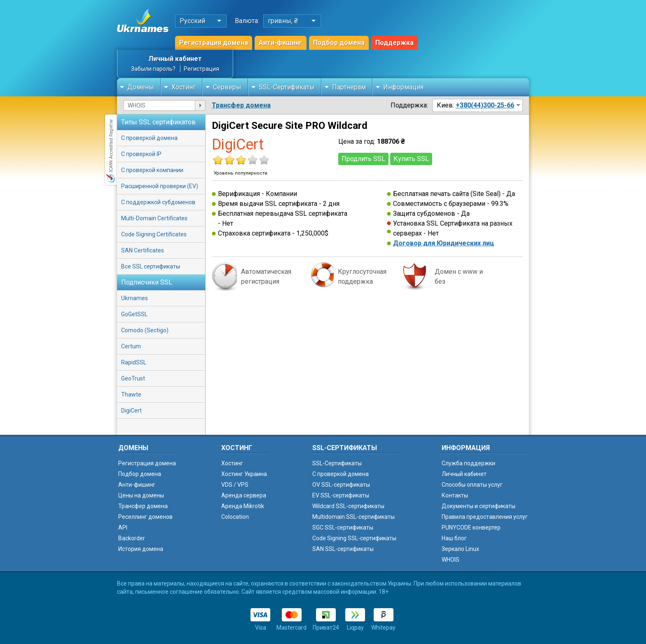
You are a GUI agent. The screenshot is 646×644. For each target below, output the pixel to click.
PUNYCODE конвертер (471, 527)
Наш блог (454, 538)
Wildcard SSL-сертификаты (348, 506)
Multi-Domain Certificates (154, 218)
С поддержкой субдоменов (158, 202)
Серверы (227, 87)
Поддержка (394, 43)
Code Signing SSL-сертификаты (354, 538)
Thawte (131, 394)
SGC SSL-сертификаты (343, 527)
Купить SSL (411, 159)
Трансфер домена (241, 105)
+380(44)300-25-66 (485, 105)
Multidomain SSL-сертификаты (353, 517)
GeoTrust (133, 378)
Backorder (132, 538)
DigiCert (131, 411)
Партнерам (349, 87)
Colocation (235, 517)
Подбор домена (339, 43)
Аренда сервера (244, 495)
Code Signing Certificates (154, 234)
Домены (141, 87)
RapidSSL (134, 362)
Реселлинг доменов (145, 517)
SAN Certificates (143, 250)
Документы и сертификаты (479, 506)
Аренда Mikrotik (243, 506)
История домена (141, 549)
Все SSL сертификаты (151, 266)
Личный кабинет (175, 59)
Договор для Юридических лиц (444, 243)
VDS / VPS (235, 485)
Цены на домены (141, 495)
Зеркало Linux (460, 549)
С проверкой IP (141, 154)
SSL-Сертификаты (287, 87)
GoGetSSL (134, 314)
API (123, 527)
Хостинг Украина (244, 474)
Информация (403, 87)
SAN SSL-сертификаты (343, 549)
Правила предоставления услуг (485, 517)
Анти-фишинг (281, 43)
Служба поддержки (468, 463)
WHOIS (451, 560)
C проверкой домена (341, 474)
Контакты (455, 495)
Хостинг (184, 87)
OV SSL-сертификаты (341, 485)
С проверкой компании (152, 170)
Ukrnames (135, 298)
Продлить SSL (363, 159)
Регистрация (201, 69)
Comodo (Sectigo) (145, 330)
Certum (131, 346)
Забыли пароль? (153, 69)
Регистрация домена (214, 43)
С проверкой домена (149, 138)
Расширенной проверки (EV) (160, 186)
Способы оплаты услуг (472, 485)
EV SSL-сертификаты (341, 495)
